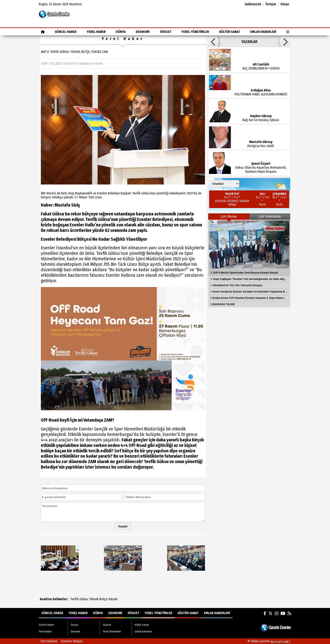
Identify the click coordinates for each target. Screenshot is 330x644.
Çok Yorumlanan (270, 216)
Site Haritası (49, 641)
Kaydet (123, 526)
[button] (213, 42)
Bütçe (103, 599)
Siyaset (166, 32)
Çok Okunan (229, 216)
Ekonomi (143, 32)
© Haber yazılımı (269, 641)
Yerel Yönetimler (195, 32)
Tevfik (74, 599)
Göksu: (84, 599)
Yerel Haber (96, 32)
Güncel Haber (66, 32)
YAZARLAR (249, 42)
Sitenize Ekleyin (72, 641)
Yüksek (94, 599)
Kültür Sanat (230, 32)
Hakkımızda (253, 4)
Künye (285, 4)
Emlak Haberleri (263, 32)
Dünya (121, 32)
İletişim (271, 4)
